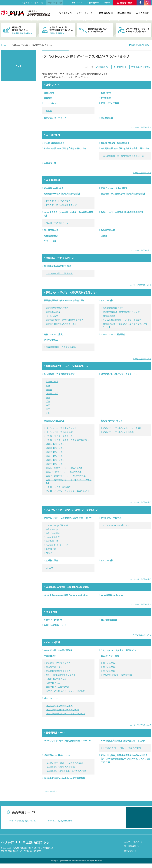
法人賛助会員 (107, 118)
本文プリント (121, 67)
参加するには (52, 529)
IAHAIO (49, 568)
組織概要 (48, 98)
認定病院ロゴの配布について (57, 755)
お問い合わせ (130, 855)
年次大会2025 (50, 656)
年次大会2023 (109, 667)
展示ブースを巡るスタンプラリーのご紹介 (65, 691)
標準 (36, 3)
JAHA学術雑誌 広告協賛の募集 (61, 347)
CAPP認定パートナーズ (57, 545)
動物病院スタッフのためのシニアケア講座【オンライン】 (125, 325)
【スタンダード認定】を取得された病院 (64, 763)
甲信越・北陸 (52, 394)
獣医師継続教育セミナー (114, 308)
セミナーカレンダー (85, 13)
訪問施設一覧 (52, 541)
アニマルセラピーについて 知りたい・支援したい (72, 510)
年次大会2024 (109, 663)
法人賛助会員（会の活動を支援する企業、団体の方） (125, 148)
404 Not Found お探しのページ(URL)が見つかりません (18, 66)
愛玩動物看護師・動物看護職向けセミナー (122, 312)
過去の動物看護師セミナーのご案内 (62, 710)
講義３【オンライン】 (56, 452)
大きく (42, 3)
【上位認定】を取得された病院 (60, 767)
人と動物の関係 (51, 560)
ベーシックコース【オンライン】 (61, 428)
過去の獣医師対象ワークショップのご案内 (65, 714)
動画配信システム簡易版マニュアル (62, 205)
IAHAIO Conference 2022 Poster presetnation (66, 595)
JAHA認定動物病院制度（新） (58, 266)
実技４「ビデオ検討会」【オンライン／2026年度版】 (69, 481)
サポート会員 (50, 241)
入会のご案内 (143, 13)
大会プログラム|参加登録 (57, 687)
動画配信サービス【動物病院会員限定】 (62, 194)
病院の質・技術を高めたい (60, 258)
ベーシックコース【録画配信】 (60, 432)
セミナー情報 (107, 300)
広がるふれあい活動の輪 (57, 525)
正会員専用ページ (55, 733)
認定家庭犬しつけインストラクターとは (119, 374)
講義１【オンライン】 (56, 444)
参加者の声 (51, 549)
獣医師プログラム (54, 667)
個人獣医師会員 (51, 230)
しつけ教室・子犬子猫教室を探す (59, 374)
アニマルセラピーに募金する (116, 525)
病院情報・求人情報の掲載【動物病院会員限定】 (123, 194)
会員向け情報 (53, 180)
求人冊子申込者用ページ (57, 223)
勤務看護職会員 (51, 236)
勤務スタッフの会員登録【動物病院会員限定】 (122, 212)
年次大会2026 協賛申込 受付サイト (118, 650)
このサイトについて (53, 620)
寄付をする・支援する (111, 518)
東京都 (49, 390)
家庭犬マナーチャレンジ (112, 421)
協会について (65, 13)
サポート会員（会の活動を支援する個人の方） (65, 148)
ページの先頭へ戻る (142, 127)
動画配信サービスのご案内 (58, 201)
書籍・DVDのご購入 (53, 334)
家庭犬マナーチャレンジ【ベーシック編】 (122, 428)
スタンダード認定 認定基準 (59, 273)
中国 (48, 405)
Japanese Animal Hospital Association (67, 587)
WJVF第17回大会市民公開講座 (58, 650)
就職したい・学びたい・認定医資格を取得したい (71, 292)
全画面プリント (103, 67)
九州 (48, 413)
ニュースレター (51, 103)
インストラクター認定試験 (58, 487)
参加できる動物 (53, 533)
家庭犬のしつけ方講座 (54, 421)
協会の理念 (49, 93)
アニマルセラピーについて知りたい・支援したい (134, 30)
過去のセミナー (51, 698)
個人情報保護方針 (109, 620)
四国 (48, 409)
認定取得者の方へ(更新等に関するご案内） (66, 320)
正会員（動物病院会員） (55, 143)
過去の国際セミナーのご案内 (59, 706)
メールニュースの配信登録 (113, 334)
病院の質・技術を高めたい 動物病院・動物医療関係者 (18, 30)
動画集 (49, 111)
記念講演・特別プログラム (58, 663)
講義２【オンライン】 (56, 448)
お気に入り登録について (55, 625)
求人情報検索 (124, 13)
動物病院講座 (109, 316)
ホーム (3, 45)
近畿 (48, 401)
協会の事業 (106, 93)
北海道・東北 (52, 382)
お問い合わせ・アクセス (55, 118)
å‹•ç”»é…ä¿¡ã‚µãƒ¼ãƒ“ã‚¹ (61, 821)
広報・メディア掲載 (110, 103)
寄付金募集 (106, 98)
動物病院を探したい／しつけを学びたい (67, 366)
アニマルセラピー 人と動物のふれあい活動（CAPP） (69, 518)
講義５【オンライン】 (56, 460)
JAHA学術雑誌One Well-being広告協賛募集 (64, 778)
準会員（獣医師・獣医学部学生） (116, 143)
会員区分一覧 (50, 163)
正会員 (104, 236)
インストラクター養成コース (59, 436)
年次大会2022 (109, 671)
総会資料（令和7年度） (55, 188)
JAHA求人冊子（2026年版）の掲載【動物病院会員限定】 (68, 214)
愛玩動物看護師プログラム (58, 671)
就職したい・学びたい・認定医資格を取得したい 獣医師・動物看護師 (57, 30)
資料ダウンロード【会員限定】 (115, 188)
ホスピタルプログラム (56, 679)
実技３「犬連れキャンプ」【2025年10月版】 (67, 476)
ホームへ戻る (51, 791)
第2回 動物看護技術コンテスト (61, 675)
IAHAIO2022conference (112, 595)
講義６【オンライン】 (56, 464)
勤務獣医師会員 (108, 230)
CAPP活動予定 (53, 537)
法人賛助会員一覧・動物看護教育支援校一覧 (123, 156)
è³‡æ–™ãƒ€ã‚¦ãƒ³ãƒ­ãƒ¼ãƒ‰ (22, 821)
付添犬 (49, 553)
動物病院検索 (106, 13)
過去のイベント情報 (110, 656)
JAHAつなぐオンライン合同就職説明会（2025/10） (68, 741)
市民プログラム (53, 683)
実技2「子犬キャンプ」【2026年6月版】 (65, 472)
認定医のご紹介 (53, 312)
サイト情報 (52, 612)
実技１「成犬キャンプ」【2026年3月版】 (65, 468)
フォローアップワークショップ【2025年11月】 (68, 491)
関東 (48, 385)
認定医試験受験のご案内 (57, 308)
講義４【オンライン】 (56, 456)
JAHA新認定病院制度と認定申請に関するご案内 (123, 741)
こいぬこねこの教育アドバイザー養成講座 (122, 320)
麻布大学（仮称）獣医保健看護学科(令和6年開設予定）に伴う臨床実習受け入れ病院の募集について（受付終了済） (125, 759)
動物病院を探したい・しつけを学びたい (95, 30)
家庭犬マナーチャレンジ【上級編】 (119, 432)
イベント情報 (53, 642)
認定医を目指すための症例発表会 (61, 324)
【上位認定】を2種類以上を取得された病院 (66, 771)
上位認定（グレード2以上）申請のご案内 (122, 748)
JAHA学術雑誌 (51, 340)
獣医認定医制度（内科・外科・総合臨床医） (64, 300)
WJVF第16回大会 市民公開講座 (118, 675)
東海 (48, 397)
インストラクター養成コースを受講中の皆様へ (67, 440)
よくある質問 (52, 316)
